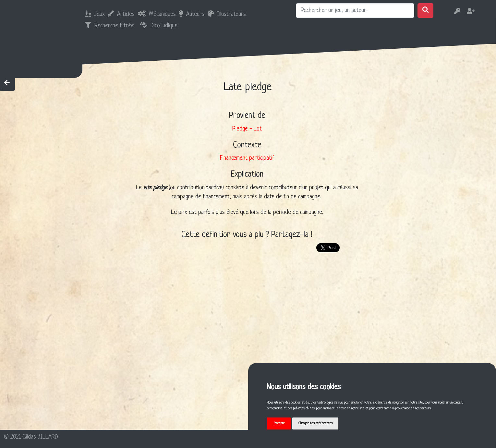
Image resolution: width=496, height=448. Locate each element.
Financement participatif (247, 158)
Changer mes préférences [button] (316, 423)
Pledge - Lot (247, 129)
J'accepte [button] (279, 423)
